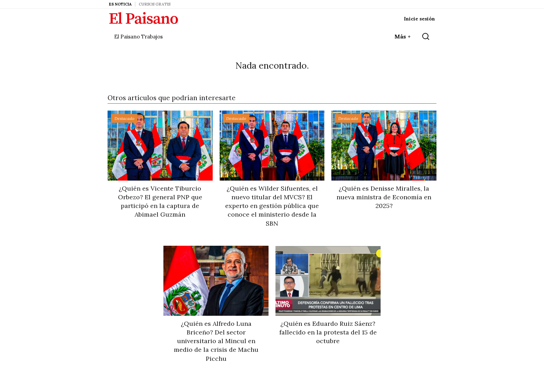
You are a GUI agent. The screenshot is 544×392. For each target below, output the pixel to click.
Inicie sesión (419, 19)
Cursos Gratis (155, 4)
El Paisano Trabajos (138, 37)
